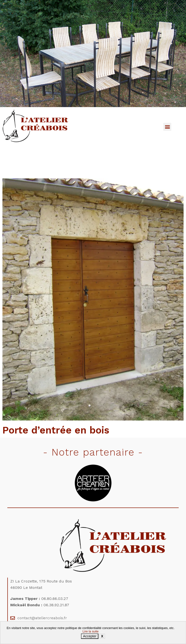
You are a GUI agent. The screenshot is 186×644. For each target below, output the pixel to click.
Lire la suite (91, 631)
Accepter (90, 636)
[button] (167, 127)
